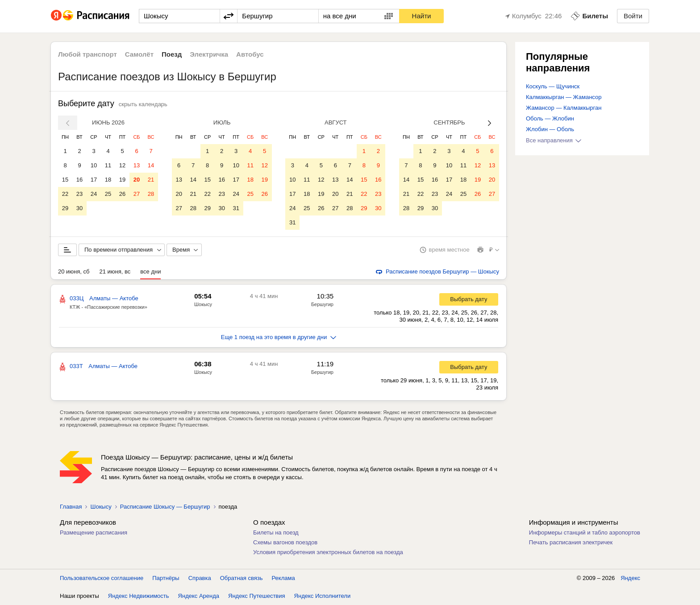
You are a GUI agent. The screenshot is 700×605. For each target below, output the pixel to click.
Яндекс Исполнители (323, 596)
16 (79, 180)
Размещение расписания (94, 532)
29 (65, 208)
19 (122, 180)
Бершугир (322, 304)
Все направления (554, 140)
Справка (200, 578)
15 (65, 180)
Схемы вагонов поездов (285, 542)
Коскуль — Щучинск (553, 86)
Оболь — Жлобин (550, 118)
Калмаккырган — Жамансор (564, 97)
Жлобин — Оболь (550, 129)
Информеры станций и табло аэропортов (585, 532)
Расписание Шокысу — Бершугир (165, 507)
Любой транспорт (87, 54)
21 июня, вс (115, 271)
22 (65, 194)
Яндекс (630, 578)
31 (236, 208)
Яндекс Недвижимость (139, 596)
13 (137, 165)
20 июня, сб (74, 271)
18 (108, 180)
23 (79, 194)
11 (108, 165)
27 (137, 194)
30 (79, 208)
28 (151, 194)
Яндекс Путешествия (257, 596)
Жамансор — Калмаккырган (564, 108)
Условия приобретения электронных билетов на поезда (328, 552)
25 (108, 194)
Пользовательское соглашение (102, 578)
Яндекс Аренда (199, 596)
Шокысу (203, 304)
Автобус (250, 54)
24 (94, 194)
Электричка (209, 54)
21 (151, 180)
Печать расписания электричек (571, 542)
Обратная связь (242, 578)
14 (151, 165)
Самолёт (139, 54)
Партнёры (166, 578)
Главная (71, 507)
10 (94, 165)
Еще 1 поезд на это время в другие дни (279, 337)
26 (122, 194)
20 (137, 180)
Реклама (283, 578)
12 (122, 165)
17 (94, 180)
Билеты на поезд (276, 532)
